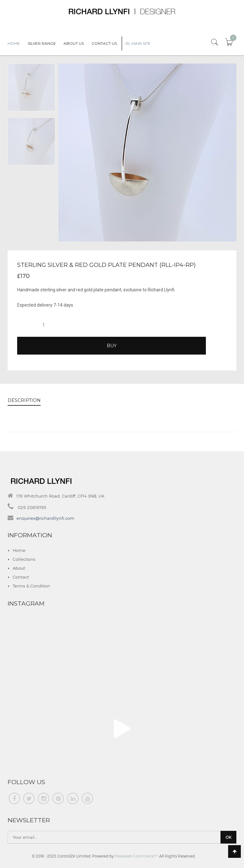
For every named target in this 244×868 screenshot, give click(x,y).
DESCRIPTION (24, 400)
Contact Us (104, 43)
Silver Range (42, 43)
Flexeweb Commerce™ (136, 856)
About (19, 568)
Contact (21, 577)
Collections (24, 559)
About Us (74, 43)
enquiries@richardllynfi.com (45, 518)
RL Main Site (138, 43)
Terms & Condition (31, 586)
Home (14, 43)
